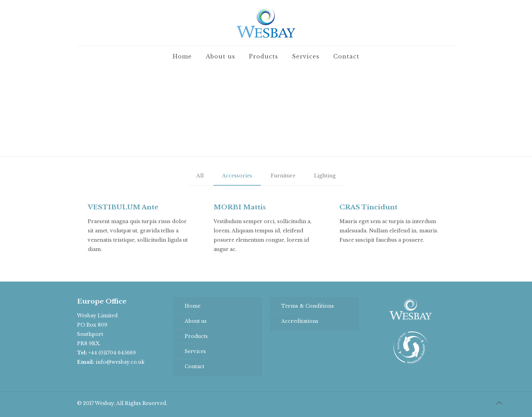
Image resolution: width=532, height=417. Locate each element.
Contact (194, 366)
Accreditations (300, 321)
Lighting (325, 176)
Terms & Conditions (308, 306)
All (200, 176)
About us (196, 321)
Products (196, 336)
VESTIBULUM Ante (123, 207)
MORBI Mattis (240, 207)
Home (193, 306)
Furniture (283, 176)
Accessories (237, 176)
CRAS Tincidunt (368, 207)
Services (195, 351)
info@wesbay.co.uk (120, 362)
